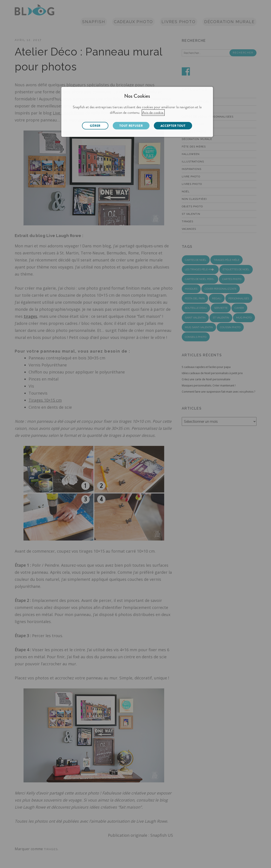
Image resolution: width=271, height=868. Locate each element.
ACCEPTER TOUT (173, 126)
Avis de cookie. (153, 113)
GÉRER (95, 126)
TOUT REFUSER (131, 126)
